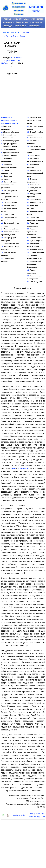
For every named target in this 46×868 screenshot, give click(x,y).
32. (28, 126)
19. (2, 205)
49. (28, 211)
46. (28, 200)
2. (2, 132)
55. (28, 244)
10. (2, 155)
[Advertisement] (35, 78)
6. (2, 144)
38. (28, 155)
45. (28, 194)
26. (2, 238)
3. (2, 135)
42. (28, 179)
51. (28, 223)
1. (2, 126)
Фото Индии (20, 26)
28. (2, 247)
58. (28, 255)
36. (28, 147)
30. (2, 258)
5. (2, 141)
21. (2, 214)
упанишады (23, 468)
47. (28, 202)
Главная (7, 19)
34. (28, 138)
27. (2, 244)
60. (28, 270)
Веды (26, 19)
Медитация (8, 22)
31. (28, 117)
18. (2, 202)
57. (28, 252)
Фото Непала (34, 26)
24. (2, 229)
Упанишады (37, 19)
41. (28, 170)
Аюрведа (7, 26)
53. (28, 238)
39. (28, 158)
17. (2, 197)
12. (2, 164)
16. (2, 191)
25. (2, 232)
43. (28, 185)
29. (2, 252)
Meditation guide (19, 815)
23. (2, 223)
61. (28, 276)
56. (28, 249)
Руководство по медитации (29, 22)
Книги (22, 36)
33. (28, 132)
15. (2, 182)
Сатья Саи (11, 36)
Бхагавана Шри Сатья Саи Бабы (11, 60)
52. (28, 229)
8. (2, 150)
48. (28, 205)
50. (28, 217)
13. (2, 170)
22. (2, 217)
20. (2, 208)
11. (2, 158)
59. (28, 261)
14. (2, 176)
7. (2, 147)
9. (2, 153)
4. (2, 138)
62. (28, 282)
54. (28, 241)
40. (28, 164)
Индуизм (17, 19)
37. (28, 150)
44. (28, 188)
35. (28, 141)
